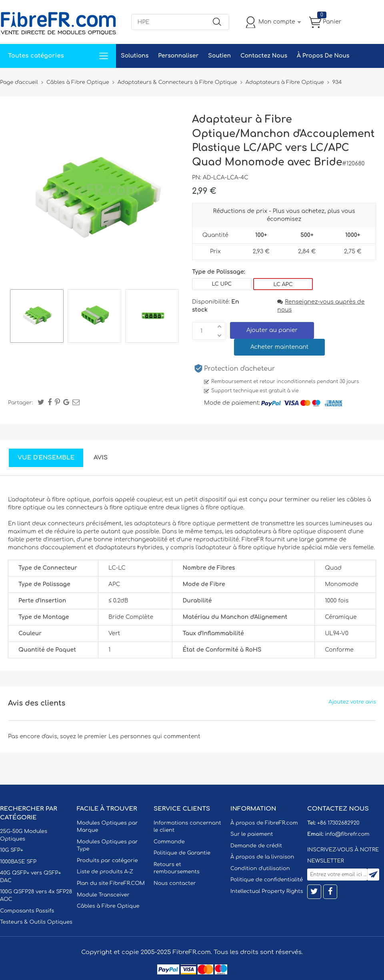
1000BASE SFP (18, 862)
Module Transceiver (103, 895)
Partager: (20, 403)
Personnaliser (178, 56)
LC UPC (222, 284)
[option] (37, 317)
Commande (169, 842)
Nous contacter (175, 883)
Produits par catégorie (107, 861)
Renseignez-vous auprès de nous (321, 306)
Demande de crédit (256, 846)
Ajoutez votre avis (352, 702)
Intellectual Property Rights (267, 891)
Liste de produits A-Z (105, 872)
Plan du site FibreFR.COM (111, 883)
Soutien (219, 56)
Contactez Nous (264, 56)
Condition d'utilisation (260, 869)
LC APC (283, 284)
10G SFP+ (12, 850)
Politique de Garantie (182, 853)
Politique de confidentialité (267, 880)
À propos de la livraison (262, 857)
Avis (101, 458)
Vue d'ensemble (46, 458)
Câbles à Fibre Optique (108, 906)
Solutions (135, 56)
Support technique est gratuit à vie (255, 391)
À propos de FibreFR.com (264, 823)
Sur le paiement (252, 834)
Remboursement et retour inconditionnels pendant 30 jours (285, 382)
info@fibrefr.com (347, 834)
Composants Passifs (27, 911)
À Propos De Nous (323, 56)
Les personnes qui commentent (154, 736)
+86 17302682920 (338, 823)
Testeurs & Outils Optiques (36, 922)
